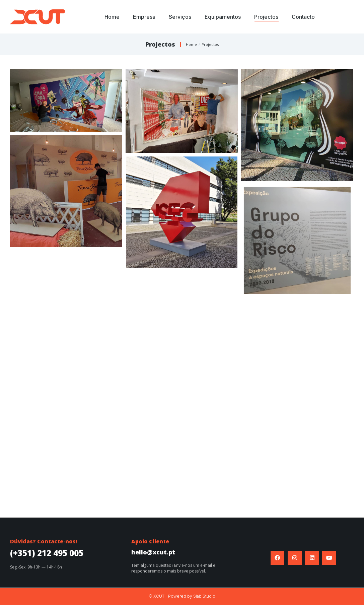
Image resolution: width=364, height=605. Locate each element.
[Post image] (66, 100)
